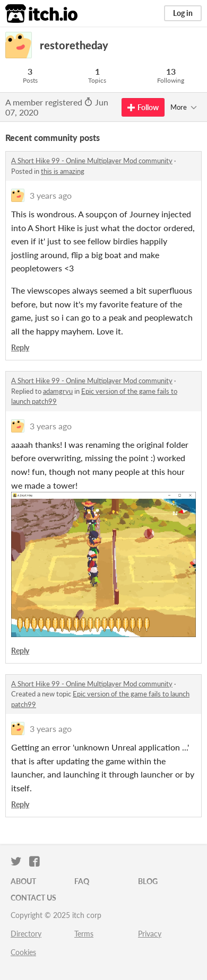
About (23, 881)
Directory (26, 934)
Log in (183, 13)
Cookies (23, 952)
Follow (143, 107)
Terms (84, 934)
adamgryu (58, 391)
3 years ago (51, 195)
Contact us (33, 898)
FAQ (82, 881)
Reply (20, 347)
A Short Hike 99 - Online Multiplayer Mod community (92, 161)
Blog (148, 881)
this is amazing (63, 171)
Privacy (150, 934)
